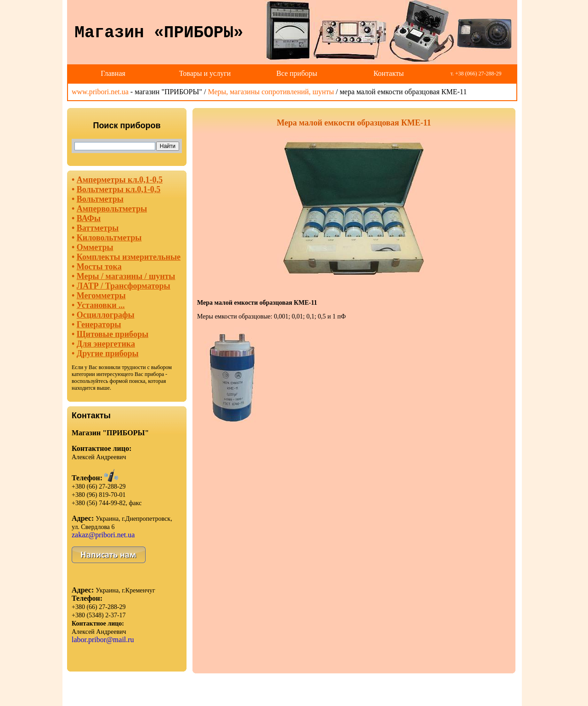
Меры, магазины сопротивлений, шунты (271, 92)
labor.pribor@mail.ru (103, 640)
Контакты (389, 73)
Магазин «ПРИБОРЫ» (159, 33)
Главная (113, 73)
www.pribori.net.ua (100, 92)
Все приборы (297, 73)
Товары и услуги (205, 73)
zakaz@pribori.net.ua (103, 535)
